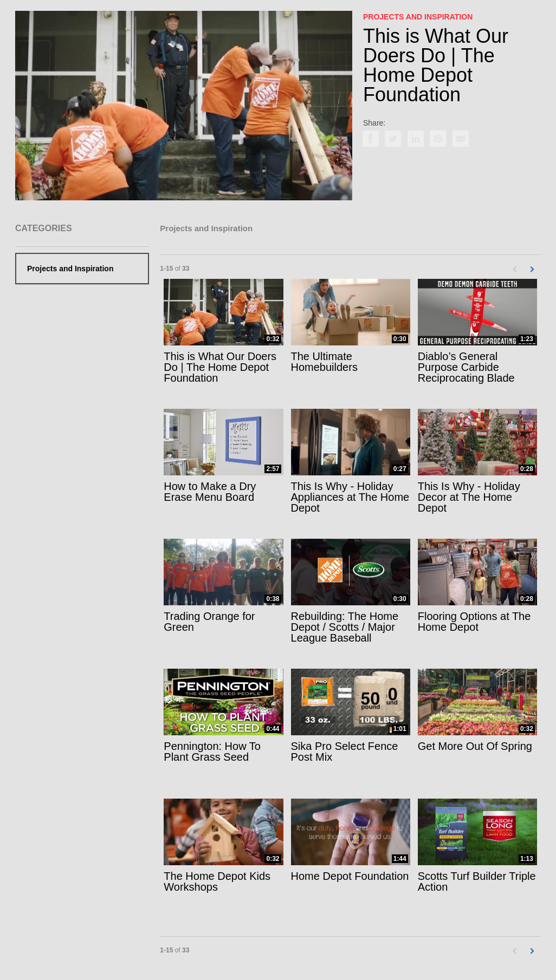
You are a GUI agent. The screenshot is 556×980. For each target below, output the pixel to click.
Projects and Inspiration (70, 269)
